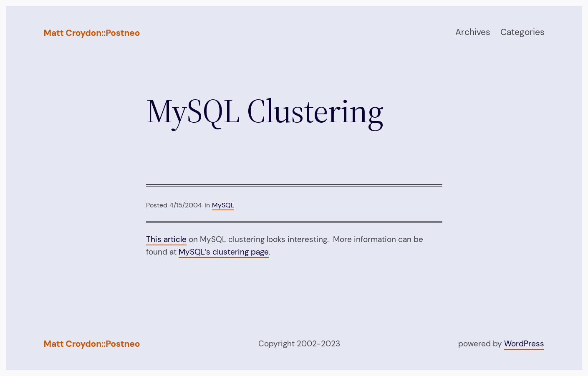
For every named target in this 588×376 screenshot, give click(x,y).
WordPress (524, 344)
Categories (522, 32)
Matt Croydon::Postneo (92, 33)
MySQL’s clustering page (224, 252)
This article (166, 239)
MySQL (223, 205)
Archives (473, 32)
